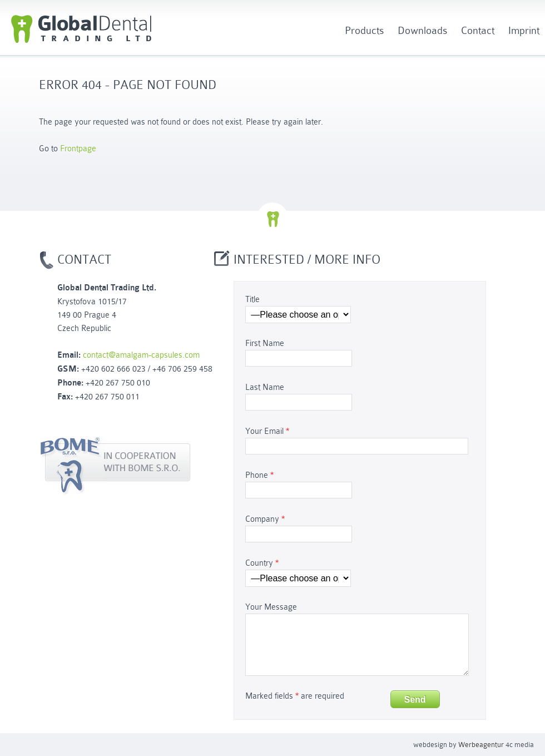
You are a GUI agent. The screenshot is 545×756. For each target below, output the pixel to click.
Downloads (422, 30)
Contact (478, 30)
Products (364, 30)
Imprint (524, 30)
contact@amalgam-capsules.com (141, 355)
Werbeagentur (481, 745)
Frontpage (78, 149)
